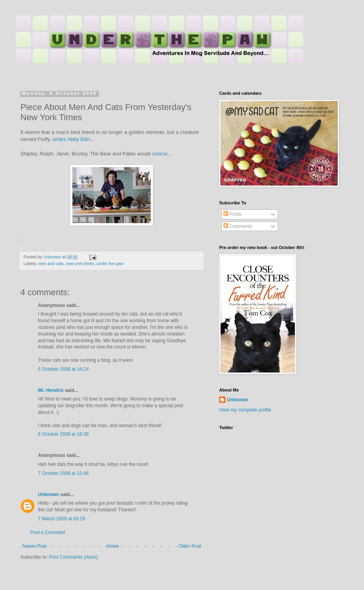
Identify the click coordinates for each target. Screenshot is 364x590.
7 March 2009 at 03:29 (61, 519)
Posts (232, 214)
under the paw (110, 263)
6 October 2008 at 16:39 (63, 434)
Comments (238, 226)
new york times (80, 263)
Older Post (190, 546)
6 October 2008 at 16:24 (63, 369)
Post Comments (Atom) (73, 557)
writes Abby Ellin (71, 139)
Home (113, 546)
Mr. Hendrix (51, 390)
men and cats (51, 263)
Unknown (49, 494)
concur (160, 154)
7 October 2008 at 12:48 (63, 473)
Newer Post (34, 546)
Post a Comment (48, 532)
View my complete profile (245, 410)
